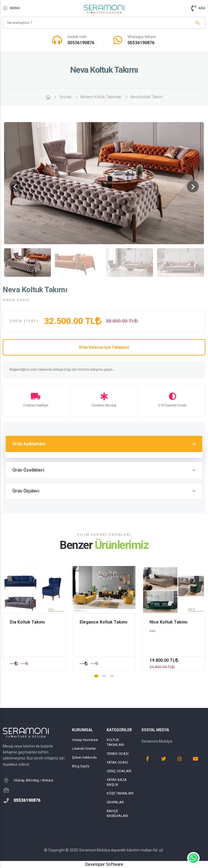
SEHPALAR (115, 802)
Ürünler (66, 97)
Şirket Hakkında (84, 757)
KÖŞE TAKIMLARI (120, 793)
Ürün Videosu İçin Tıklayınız (104, 347)
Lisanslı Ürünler (84, 748)
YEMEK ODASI (118, 754)
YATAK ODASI (117, 762)
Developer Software (104, 864)
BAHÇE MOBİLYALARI (117, 813)
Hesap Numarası (85, 740)
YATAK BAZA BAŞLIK (117, 782)
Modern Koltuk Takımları (101, 97)
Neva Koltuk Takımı (146, 97)
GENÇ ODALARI (119, 771)
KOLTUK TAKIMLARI (115, 742)
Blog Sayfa (81, 766)
